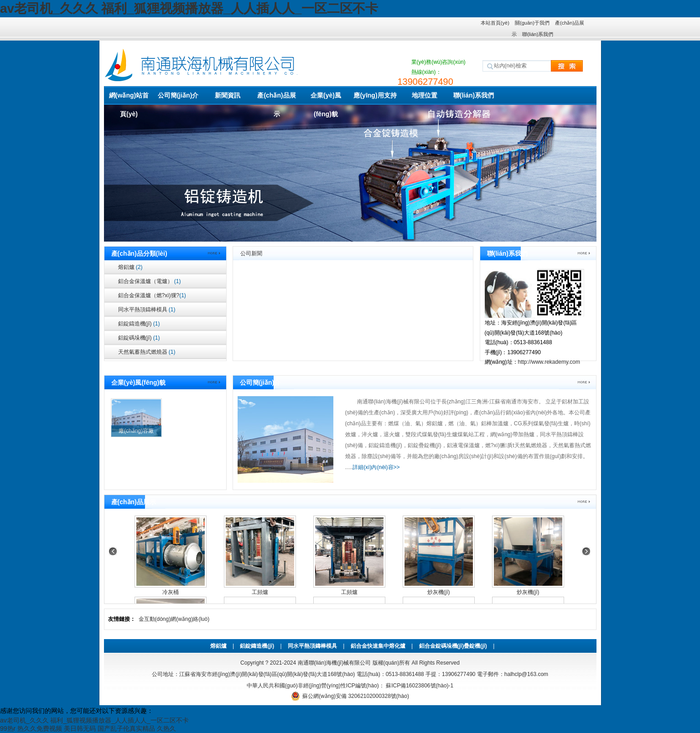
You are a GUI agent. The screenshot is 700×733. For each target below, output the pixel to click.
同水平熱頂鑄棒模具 (147, 310)
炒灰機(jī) (439, 592)
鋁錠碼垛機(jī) (139, 338)
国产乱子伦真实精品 (126, 728)
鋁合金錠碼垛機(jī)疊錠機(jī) (453, 646)
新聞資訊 (228, 95)
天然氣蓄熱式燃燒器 (147, 352)
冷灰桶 (171, 592)
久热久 (166, 728)
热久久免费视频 (40, 728)
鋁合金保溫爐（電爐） (150, 281)
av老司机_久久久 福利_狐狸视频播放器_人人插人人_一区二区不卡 (189, 8)
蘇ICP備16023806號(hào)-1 (419, 686)
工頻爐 (260, 592)
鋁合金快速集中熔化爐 (378, 646)
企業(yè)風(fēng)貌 (326, 98)
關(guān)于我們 (532, 23)
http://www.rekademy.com (549, 362)
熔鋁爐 (130, 267)
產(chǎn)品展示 (276, 98)
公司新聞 (251, 253)
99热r (8, 728)
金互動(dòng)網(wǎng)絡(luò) (174, 619)
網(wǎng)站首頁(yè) (129, 98)
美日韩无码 (80, 728)
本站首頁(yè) (495, 23)
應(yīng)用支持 (375, 95)
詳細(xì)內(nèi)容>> (376, 467)
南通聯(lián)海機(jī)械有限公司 (334, 663)
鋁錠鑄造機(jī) (139, 324)
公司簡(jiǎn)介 (178, 95)
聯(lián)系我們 (538, 34)
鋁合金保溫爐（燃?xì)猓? (152, 295)
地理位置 (425, 95)
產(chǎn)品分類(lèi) (139, 253)
